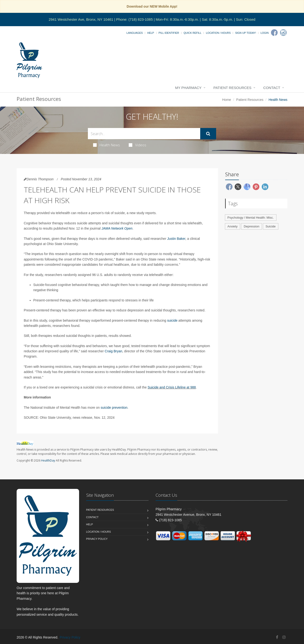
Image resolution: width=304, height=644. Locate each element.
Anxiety (233, 226)
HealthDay (48, 460)
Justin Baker (176, 239)
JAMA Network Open (117, 228)
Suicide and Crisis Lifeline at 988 (172, 387)
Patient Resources (233, 88)
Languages (135, 33)
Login (265, 33)
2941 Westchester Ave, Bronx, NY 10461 (81, 19)
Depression (252, 226)
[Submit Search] (208, 134)
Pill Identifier (169, 33)
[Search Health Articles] (144, 134)
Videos (138, 145)
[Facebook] (274, 33)
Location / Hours (218, 33)
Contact (272, 88)
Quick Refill (192, 33)
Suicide (271, 226)
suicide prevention (114, 408)
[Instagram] (283, 33)
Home (227, 100)
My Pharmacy (188, 88)
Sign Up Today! (246, 33)
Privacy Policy (97, 539)
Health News (107, 145)
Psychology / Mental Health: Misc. (251, 218)
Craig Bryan (114, 351)
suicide (172, 320)
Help (151, 33)
